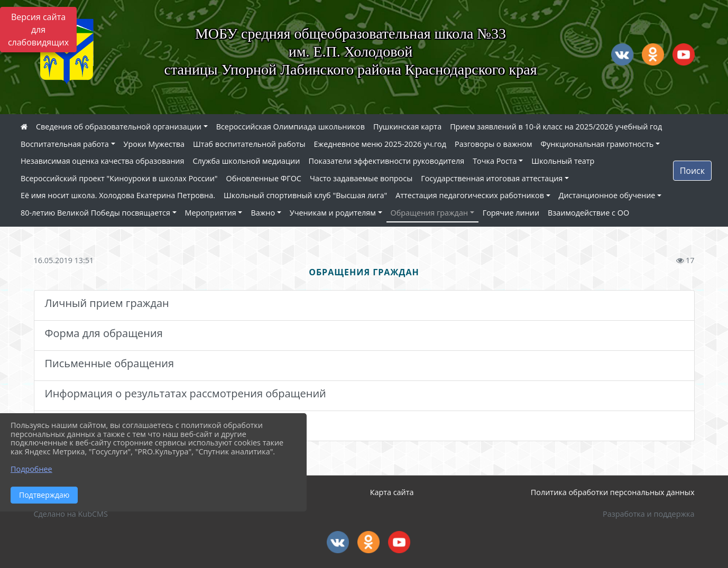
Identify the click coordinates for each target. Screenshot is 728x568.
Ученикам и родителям (333, 213)
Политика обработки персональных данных (613, 492)
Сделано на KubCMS (71, 514)
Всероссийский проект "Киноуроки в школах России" (119, 178)
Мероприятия (211, 213)
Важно (263, 213)
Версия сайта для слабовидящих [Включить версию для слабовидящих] (38, 30)
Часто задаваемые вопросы (361, 178)
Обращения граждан (429, 213)
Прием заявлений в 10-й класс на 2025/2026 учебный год (556, 127)
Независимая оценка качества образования (102, 161)
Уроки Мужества (154, 144)
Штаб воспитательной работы (249, 144)
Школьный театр (563, 161)
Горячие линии (511, 213)
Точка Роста (495, 161)
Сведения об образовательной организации (119, 127)
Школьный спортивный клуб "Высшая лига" (305, 195)
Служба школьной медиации (246, 161)
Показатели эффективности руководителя (386, 161)
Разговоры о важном (494, 144)
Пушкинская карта (407, 127)
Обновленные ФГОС (264, 178)
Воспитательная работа (65, 144)
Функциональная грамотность (597, 144)
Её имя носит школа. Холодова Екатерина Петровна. (118, 195)
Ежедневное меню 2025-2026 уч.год (380, 144)
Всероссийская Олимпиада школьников (291, 127)
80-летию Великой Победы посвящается (95, 213)
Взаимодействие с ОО (588, 213)
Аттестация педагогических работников (470, 195)
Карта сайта (392, 492)
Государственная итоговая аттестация (492, 178)
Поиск (692, 171)
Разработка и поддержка (648, 514)
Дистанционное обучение (607, 195)
